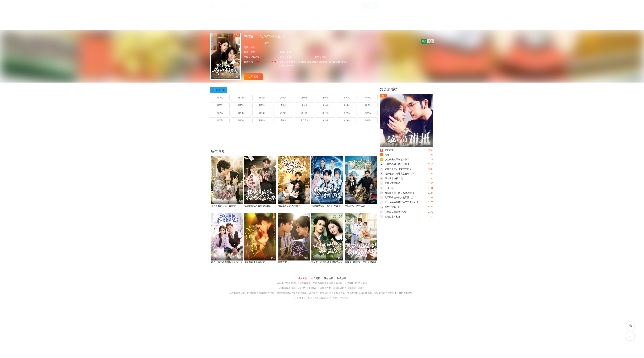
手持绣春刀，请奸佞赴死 (395, 164)
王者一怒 (387, 188)
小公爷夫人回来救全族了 (395, 159)
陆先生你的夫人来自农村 (290, 206)
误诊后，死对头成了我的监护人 (327, 262)
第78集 (325, 120)
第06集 (325, 98)
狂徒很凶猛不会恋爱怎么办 (258, 206)
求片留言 (303, 278)
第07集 (347, 98)
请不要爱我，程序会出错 (223, 206)
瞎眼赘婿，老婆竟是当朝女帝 (397, 174)
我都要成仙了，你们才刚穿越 (326, 206)
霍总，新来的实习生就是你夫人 (227, 262)
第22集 (325, 113)
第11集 (262, 105)
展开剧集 (304, 120)
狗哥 (385, 155)
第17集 (220, 113)
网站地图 (329, 278)
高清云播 (220, 90)
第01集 (220, 98)
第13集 (304, 105)
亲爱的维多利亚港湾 (255, 262)
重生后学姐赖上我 (391, 178)
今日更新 (316, 278)
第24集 (368, 113)
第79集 (347, 120)
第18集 (241, 113)
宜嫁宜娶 (282, 262)
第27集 (262, 120)
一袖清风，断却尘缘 (355, 206)
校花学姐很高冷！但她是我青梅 (361, 262)
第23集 (347, 113)
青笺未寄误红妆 (390, 183)
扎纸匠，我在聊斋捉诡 (394, 212)
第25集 (220, 120)
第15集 (347, 105)
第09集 (220, 105)
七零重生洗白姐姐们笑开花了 (397, 197)
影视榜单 (342, 278)
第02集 (241, 98)
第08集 (368, 98)
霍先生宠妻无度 (390, 207)
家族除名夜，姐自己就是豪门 (397, 193)
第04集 (283, 98)
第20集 (283, 113)
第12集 (283, 105)
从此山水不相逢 (390, 217)
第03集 (262, 98)
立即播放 (253, 77)
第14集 (325, 105)
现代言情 (255, 57)
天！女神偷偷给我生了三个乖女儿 (399, 202)
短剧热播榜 (389, 89)
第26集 (241, 120)
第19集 (262, 113)
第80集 (368, 120)
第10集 (241, 105)
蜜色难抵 (387, 150)
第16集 (368, 105)
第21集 (304, 113)
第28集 (283, 120)
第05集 (304, 98)
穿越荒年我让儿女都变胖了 (396, 169)
